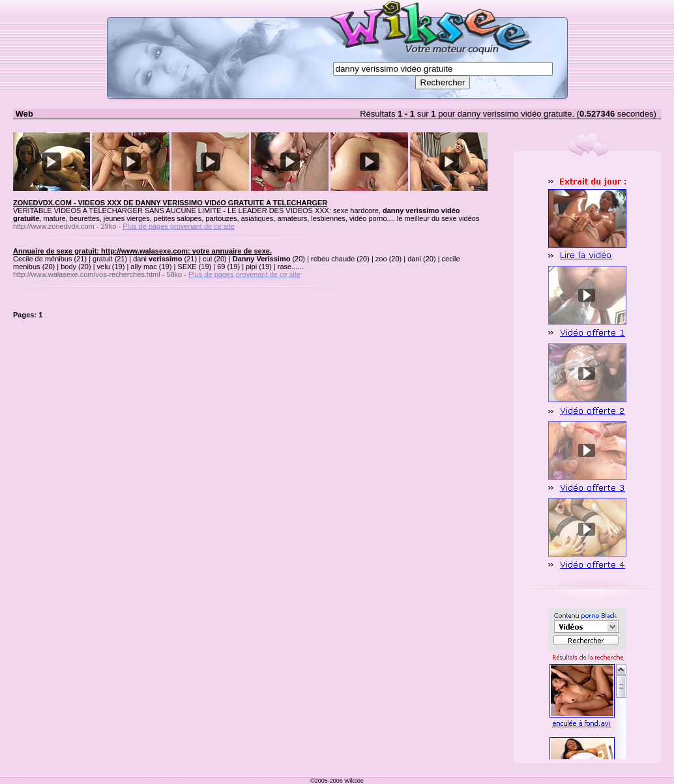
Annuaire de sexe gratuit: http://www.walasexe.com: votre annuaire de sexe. (142, 251)
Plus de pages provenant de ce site (179, 226)
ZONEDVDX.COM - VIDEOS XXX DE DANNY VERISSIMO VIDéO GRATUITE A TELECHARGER (170, 203)
